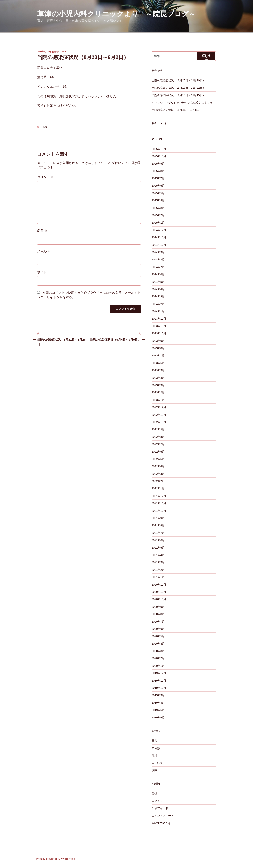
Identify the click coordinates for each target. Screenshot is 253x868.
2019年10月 (159, 688)
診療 (45, 127)
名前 (42, 231)
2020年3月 (158, 651)
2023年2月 (158, 392)
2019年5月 (158, 718)
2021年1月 (158, 577)
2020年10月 (159, 599)
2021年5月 (158, 548)
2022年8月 (158, 437)
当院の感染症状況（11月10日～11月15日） (178, 95)
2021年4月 (158, 555)
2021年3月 (158, 562)
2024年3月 (158, 296)
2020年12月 (159, 585)
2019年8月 (158, 703)
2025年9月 (158, 164)
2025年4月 (158, 200)
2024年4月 (158, 289)
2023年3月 (158, 385)
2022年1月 (158, 488)
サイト (42, 272)
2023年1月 (158, 400)
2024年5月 (158, 282)
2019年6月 (158, 710)
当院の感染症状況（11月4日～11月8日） (177, 110)
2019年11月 (159, 681)
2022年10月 (159, 422)
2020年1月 (158, 666)
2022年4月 (158, 466)
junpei (63, 52)
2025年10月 (159, 156)
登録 (154, 794)
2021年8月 (158, 525)
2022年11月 (159, 415)
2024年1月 (158, 311)
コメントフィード (163, 816)
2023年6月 (158, 363)
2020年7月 (158, 622)
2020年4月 (158, 644)
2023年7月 (158, 355)
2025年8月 (158, 171)
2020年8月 (158, 614)
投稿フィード (160, 808)
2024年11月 (159, 237)
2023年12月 (159, 319)
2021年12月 (159, 496)
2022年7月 (158, 444)
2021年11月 (159, 503)
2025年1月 (158, 223)
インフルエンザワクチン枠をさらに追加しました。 (183, 103)
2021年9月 (158, 518)
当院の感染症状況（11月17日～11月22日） (178, 88)
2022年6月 (158, 452)
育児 (154, 755)
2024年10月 (159, 245)
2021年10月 (159, 511)
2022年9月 (158, 429)
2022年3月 (158, 474)
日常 (154, 741)
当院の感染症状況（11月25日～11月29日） (178, 80)
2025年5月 (158, 193)
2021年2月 (158, 570)
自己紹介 (157, 763)
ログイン (157, 801)
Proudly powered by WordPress (55, 859)
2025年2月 (158, 215)
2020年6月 (158, 629)
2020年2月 (158, 658)
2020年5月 (158, 636)
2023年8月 (158, 348)
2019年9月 (158, 695)
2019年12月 (159, 673)
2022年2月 (158, 481)
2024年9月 (158, 252)
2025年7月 (158, 178)
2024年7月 (158, 267)
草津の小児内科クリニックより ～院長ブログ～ (117, 14)
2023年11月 (159, 326)
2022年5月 (158, 459)
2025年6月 (158, 186)
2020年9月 (158, 607)
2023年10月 (159, 333)
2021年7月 (158, 533)
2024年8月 (158, 260)
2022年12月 (159, 407)
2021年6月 (158, 540)
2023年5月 (158, 370)
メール (44, 252)
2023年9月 (158, 341)
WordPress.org (161, 823)
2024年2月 (158, 304)
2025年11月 (159, 149)
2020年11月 (159, 592)
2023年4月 (158, 378)
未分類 (156, 748)
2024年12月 (159, 230)
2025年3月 (158, 208)
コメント (45, 177)
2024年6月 (158, 274)
